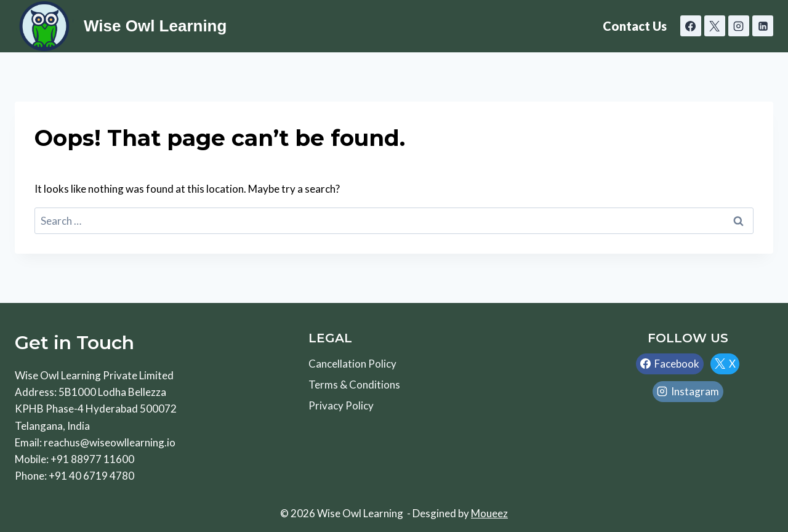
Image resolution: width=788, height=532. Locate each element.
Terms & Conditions (354, 385)
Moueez (489, 513)
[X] (715, 26)
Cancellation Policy (352, 364)
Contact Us (635, 26)
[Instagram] (739, 26)
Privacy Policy (341, 405)
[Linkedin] (763, 26)
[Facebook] (691, 26)
